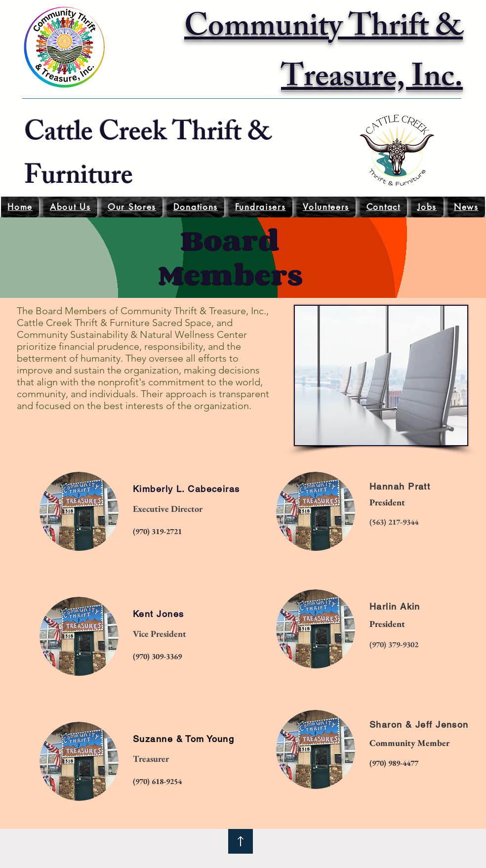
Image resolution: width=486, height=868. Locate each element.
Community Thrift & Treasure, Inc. (324, 55)
